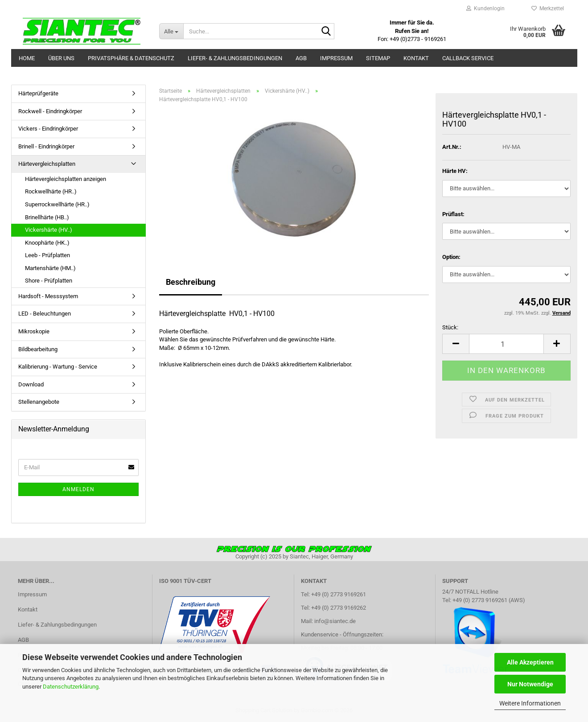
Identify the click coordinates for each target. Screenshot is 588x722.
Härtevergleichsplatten (47, 164)
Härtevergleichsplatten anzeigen (66, 179)
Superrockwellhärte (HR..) (57, 204)
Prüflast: (453, 214)
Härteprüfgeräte (38, 93)
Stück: (450, 327)
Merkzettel (548, 8)
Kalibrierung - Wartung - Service (58, 367)
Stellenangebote (39, 402)
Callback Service (468, 58)
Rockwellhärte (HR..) (51, 191)
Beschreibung (191, 282)
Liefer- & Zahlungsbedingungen (235, 58)
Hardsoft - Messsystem (48, 296)
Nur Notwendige (530, 684)
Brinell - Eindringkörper (46, 146)
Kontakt (416, 58)
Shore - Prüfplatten (49, 281)
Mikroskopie (34, 331)
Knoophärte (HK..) (47, 243)
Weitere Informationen (530, 703)
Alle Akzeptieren (530, 662)
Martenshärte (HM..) (50, 268)
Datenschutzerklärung (71, 687)
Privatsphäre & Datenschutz (131, 58)
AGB (301, 58)
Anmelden (78, 489)
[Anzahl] (506, 344)
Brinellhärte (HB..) (47, 217)
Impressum (336, 58)
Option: (451, 257)
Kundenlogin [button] (485, 8)
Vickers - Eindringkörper (48, 129)
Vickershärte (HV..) (49, 230)
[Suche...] (171, 31)
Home (27, 58)
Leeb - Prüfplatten (47, 255)
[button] (456, 344)
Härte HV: (455, 171)
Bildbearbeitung (38, 349)
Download (31, 384)
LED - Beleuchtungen (45, 314)
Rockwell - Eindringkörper (50, 111)
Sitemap (378, 58)
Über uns (61, 58)
